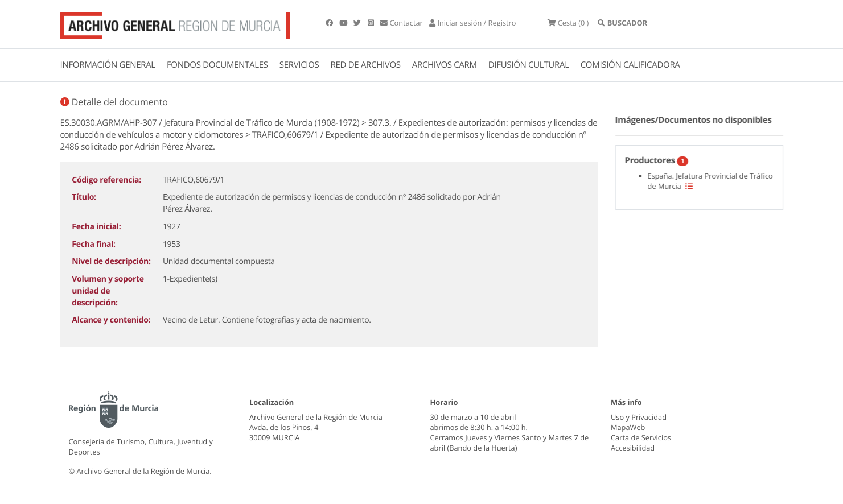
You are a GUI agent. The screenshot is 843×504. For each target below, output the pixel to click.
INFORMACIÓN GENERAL (108, 65)
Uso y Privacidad (639, 417)
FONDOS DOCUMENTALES (217, 65)
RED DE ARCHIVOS (366, 65)
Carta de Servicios (641, 437)
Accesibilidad (633, 448)
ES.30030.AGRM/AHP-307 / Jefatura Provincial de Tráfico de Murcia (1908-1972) (210, 123)
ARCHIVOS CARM (445, 65)
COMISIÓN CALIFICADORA (630, 65)
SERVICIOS (299, 65)
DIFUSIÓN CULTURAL (529, 65)
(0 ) (568, 23)
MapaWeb (628, 427)
